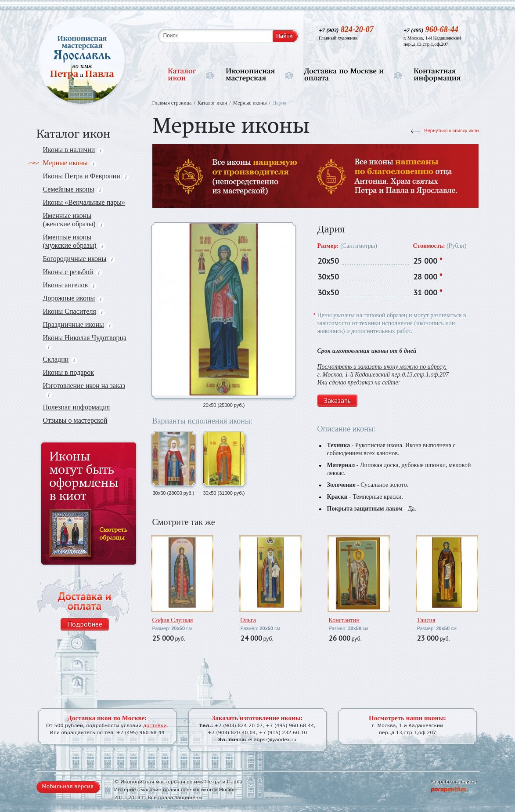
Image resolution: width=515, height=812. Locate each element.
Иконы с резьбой (73, 272)
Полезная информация (77, 407)
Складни (60, 359)
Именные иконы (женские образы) (74, 220)
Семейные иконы (73, 189)
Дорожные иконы (74, 298)
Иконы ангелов (70, 285)
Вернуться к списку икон (451, 130)
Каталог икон (212, 103)
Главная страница (172, 103)
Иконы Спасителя (74, 311)
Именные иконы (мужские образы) (74, 241)
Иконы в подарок (69, 372)
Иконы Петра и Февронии (86, 176)
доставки (155, 726)
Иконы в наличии (74, 150)
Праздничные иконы (78, 324)
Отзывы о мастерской (75, 420)
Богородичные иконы (79, 259)
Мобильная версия (68, 787)
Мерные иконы (70, 163)
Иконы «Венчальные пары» (84, 202)
